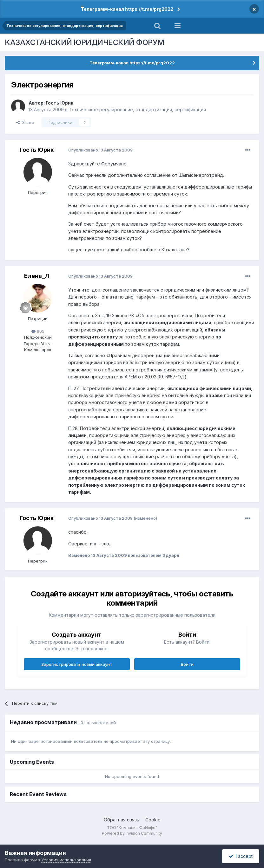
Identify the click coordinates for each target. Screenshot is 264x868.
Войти (187, 664)
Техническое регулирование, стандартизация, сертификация (137, 109)
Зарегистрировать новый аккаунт (77, 664)
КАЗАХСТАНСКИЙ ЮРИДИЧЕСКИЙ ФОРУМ (85, 42)
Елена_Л (37, 276)
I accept (241, 856)
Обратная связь (122, 820)
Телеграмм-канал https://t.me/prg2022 (127, 9)
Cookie (153, 820)
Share (25, 122)
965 (38, 331)
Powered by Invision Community (132, 833)
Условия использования (66, 860)
